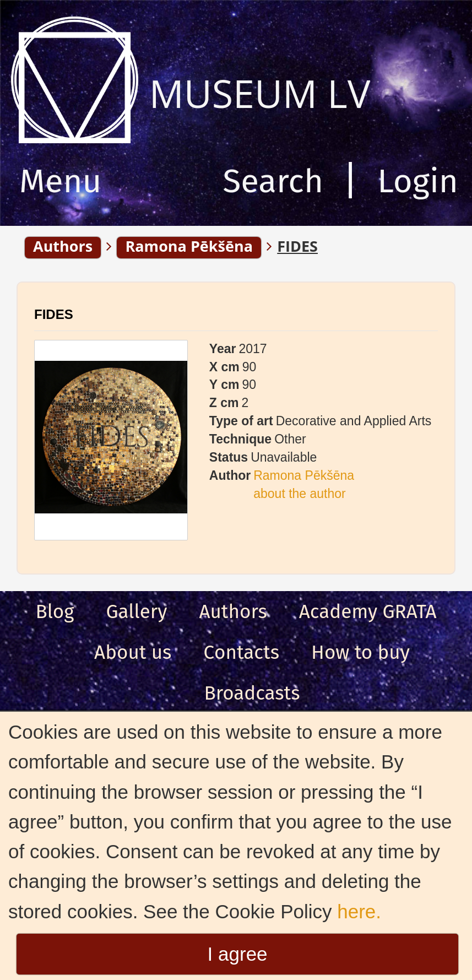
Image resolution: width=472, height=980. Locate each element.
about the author (300, 494)
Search (273, 181)
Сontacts (241, 652)
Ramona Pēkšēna (304, 475)
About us (133, 652)
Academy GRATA (368, 611)
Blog (55, 611)
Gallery (137, 611)
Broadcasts (252, 693)
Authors (233, 611)
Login (418, 181)
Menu (60, 181)
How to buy (360, 652)
